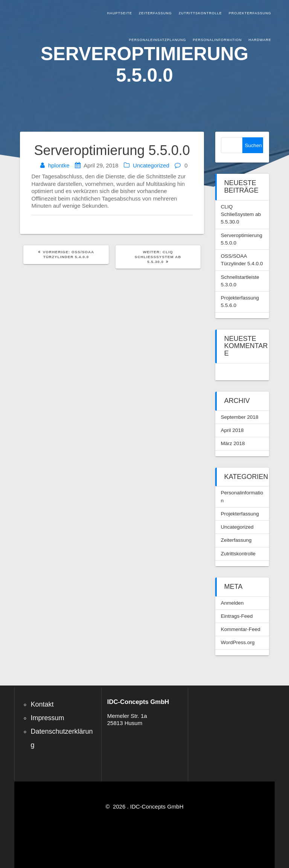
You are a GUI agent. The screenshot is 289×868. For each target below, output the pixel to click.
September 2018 (240, 417)
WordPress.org (238, 642)
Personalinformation (217, 40)
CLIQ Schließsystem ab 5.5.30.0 (241, 214)
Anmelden (232, 603)
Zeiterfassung (155, 13)
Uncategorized (151, 165)
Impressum (47, 718)
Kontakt (42, 704)
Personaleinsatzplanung (158, 40)
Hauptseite (119, 13)
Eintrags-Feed (237, 616)
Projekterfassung (250, 13)
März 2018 (233, 443)
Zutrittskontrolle (200, 13)
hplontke (59, 165)
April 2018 (232, 430)
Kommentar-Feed (241, 629)
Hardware (260, 40)
